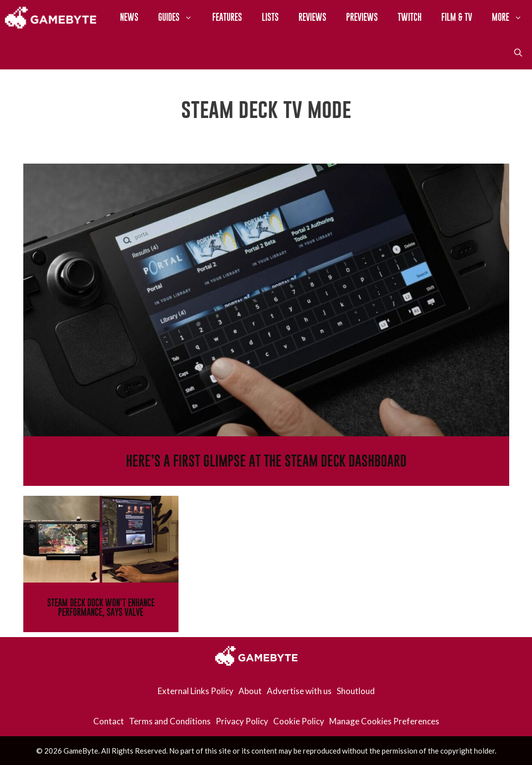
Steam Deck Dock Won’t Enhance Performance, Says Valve (101, 607)
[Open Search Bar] (518, 52)
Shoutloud (356, 691)
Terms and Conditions (170, 721)
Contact (109, 721)
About (250, 691)
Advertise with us (299, 691)
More (512, 17)
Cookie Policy (299, 721)
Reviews (312, 17)
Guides (180, 17)
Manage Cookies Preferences (384, 721)
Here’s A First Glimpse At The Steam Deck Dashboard (266, 461)
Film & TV (457, 17)
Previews (362, 17)
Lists (270, 17)
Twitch (410, 17)
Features (227, 17)
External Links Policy (196, 691)
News (129, 17)
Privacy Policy (242, 721)
